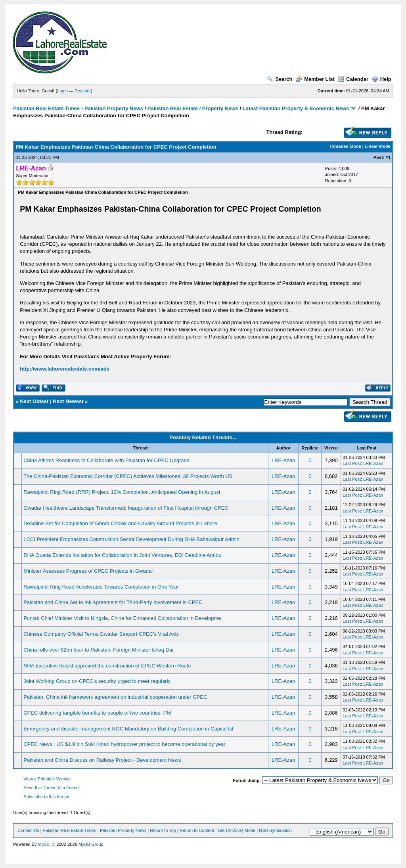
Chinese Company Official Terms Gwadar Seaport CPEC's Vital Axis (101, 634)
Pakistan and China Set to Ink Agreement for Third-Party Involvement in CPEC (113, 602)
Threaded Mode (345, 146)
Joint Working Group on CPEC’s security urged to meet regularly (97, 681)
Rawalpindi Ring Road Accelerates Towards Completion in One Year (101, 587)
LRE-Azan (283, 460)
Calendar (353, 79)
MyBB (44, 844)
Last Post (352, 463)
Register (83, 91)
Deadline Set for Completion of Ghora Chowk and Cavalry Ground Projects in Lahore (120, 523)
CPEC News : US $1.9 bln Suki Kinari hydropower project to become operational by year (124, 744)
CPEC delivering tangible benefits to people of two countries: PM (97, 713)
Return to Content (197, 830)
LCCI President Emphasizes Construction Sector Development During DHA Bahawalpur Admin (131, 539)
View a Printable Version (47, 779)
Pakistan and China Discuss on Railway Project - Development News (102, 760)
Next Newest (68, 401)
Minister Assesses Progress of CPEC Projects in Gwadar (88, 571)
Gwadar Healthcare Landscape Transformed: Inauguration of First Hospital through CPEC (126, 508)
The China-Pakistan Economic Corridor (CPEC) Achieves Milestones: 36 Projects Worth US (128, 476)
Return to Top (163, 830)
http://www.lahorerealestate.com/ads (65, 369)
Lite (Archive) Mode (237, 830)
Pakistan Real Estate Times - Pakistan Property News (79, 108)
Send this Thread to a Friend (51, 788)
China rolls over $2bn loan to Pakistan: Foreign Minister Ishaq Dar (99, 650)
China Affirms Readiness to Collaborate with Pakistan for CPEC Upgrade (106, 460)
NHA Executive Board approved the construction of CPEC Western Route (107, 666)
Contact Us (28, 830)
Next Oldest (34, 401)
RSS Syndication (275, 830)
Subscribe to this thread (46, 797)
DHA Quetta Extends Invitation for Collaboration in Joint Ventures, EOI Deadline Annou (122, 555)
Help (382, 79)
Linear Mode (378, 146)
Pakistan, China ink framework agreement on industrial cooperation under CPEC (115, 697)
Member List (315, 79)
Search (280, 79)
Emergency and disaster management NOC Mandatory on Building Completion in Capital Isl (128, 729)
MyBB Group (91, 844)
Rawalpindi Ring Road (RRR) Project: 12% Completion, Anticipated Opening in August (122, 492)
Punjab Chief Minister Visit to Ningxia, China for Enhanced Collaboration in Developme (122, 618)
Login (62, 91)
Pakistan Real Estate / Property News (193, 108)
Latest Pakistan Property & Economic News (296, 108)
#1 (388, 157)
